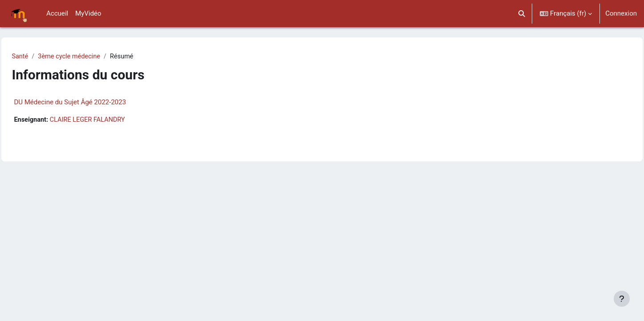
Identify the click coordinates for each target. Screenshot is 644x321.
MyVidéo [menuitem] (88, 13)
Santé (40, 57)
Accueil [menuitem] (57, 13)
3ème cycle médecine (91, 57)
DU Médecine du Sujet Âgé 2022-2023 (90, 103)
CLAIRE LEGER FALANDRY (110, 120)
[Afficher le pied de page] (622, 299)
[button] (522, 14)
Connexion (621, 13)
